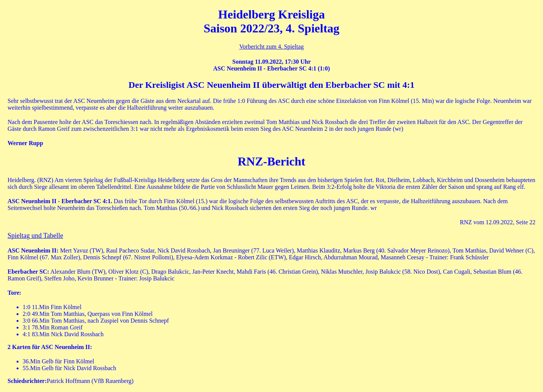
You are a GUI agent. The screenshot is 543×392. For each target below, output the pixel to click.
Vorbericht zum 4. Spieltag (271, 47)
